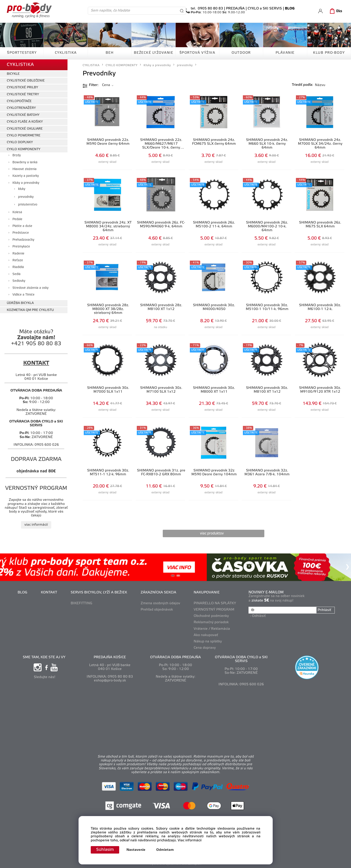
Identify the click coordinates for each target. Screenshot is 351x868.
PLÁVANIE (285, 53)
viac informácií (36, 525)
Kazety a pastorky (26, 176)
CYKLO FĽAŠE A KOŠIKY (25, 122)
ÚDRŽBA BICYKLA (20, 303)
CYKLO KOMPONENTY (24, 149)
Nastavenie (136, 850)
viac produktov (212, 533)
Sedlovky (19, 281)
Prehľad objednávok (157, 610)
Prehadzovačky (23, 240)
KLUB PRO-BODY (329, 53)
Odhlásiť (259, 616)
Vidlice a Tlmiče (23, 295)
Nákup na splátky (208, 642)
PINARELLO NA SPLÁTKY (215, 603)
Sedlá (16, 274)
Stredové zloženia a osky (30, 288)
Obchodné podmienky (211, 616)
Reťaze (18, 260)
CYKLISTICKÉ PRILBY (22, 87)
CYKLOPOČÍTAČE (19, 101)
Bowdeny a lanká (25, 162)
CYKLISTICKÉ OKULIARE (25, 129)
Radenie (18, 254)
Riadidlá (18, 267)
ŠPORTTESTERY (22, 53)
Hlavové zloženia (24, 169)
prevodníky (26, 197)
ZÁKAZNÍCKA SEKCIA (158, 593)
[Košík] (335, 11)
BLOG (22, 593)
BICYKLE (13, 74)
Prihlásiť (324, 610)
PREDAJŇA (235, 9)
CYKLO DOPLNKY (20, 142)
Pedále (17, 219)
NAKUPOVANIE (207, 593)
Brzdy (17, 155)
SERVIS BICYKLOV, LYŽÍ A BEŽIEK (99, 593)
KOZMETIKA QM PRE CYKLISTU (30, 310)
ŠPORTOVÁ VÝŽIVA (197, 53)
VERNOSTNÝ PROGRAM (214, 610)
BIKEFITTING (81, 603)
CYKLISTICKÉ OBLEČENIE (26, 81)
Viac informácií (190, 840)
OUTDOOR (241, 53)
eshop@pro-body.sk (110, 681)
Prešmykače (21, 247)
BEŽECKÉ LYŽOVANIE (154, 53)
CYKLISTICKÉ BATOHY (23, 115)
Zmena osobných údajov (160, 603)
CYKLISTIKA (66, 53)
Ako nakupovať (206, 635)
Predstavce (21, 233)
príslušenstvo (28, 205)
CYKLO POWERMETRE (24, 136)
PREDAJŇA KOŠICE (110, 657)
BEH (110, 53)
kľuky (22, 189)
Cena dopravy (205, 648)
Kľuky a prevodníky (26, 183)
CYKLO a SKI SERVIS (265, 9)
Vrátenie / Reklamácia (212, 629)
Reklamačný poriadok (211, 622)
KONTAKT (49, 593)
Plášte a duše (22, 226)
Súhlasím (105, 850)
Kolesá (17, 212)
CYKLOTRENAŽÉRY (21, 108)
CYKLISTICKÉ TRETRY (23, 94)
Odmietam (165, 850)
